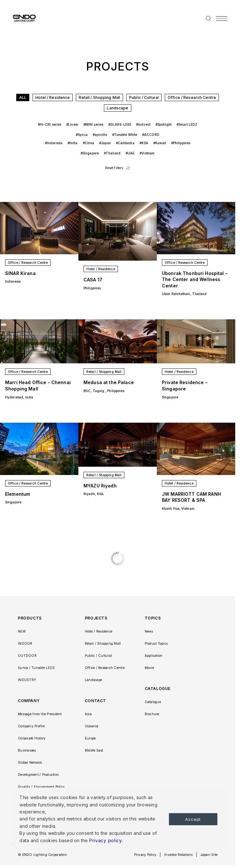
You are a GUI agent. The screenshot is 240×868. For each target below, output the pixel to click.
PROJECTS (96, 618)
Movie (149, 668)
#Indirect (143, 124)
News (149, 631)
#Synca (82, 135)
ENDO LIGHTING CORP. (22, 18)
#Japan (105, 143)
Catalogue (153, 702)
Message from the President (40, 714)
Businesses (27, 750)
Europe (90, 738)
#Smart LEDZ (187, 124)
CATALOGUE (158, 689)
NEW (22, 631)
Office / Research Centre (192, 97)
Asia (88, 714)
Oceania (92, 726)
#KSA (144, 143)
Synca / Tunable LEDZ (36, 668)
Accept (193, 819)
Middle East (94, 750)
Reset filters (114, 168)
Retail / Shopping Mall (99, 97)
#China (89, 143)
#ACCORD (151, 135)
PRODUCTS (30, 618)
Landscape (117, 108)
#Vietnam (147, 153)
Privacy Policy (145, 855)
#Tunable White (125, 135)
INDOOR (25, 643)
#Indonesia (54, 143)
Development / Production (38, 775)
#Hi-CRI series (50, 124)
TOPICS (153, 618)
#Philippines (181, 143)
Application (154, 656)
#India (73, 143)
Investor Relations (178, 855)
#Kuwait (160, 143)
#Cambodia (125, 143)
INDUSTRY (27, 680)
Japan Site (209, 855)
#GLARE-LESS (120, 124)
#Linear (72, 124)
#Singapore (90, 153)
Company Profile (31, 726)
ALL (23, 97)
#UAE (130, 153)
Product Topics (156, 643)
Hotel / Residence (53, 97)
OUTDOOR (27, 656)
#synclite (100, 135)
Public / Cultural (144, 97)
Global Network (30, 762)
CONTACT (95, 701)
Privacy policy (106, 840)
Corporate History (32, 738)
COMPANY (29, 701)
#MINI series (93, 124)
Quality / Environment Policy (41, 787)
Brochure (152, 714)
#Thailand (112, 153)
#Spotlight (164, 124)
